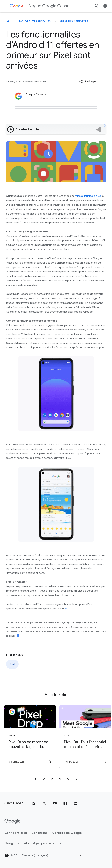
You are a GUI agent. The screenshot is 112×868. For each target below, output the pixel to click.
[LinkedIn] (76, 803)
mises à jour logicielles (88, 196)
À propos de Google (67, 833)
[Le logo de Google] (13, 821)
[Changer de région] (52, 855)
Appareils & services (74, 21)
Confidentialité (16, 833)
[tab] (35, 779)
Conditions (39, 833)
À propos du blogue (48, 843)
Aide (11, 855)
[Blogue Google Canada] (8, 21)
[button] (88, 82)
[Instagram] (34, 803)
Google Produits (17, 843)
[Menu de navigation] (6, 6)
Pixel (12, 664)
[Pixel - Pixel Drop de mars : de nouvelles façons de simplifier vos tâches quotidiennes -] (28, 737)
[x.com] (44, 803)
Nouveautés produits (35, 21)
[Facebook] (65, 803)
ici (66, 609)
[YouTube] (55, 803)
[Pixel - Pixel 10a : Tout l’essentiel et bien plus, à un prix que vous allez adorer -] (83, 737)
